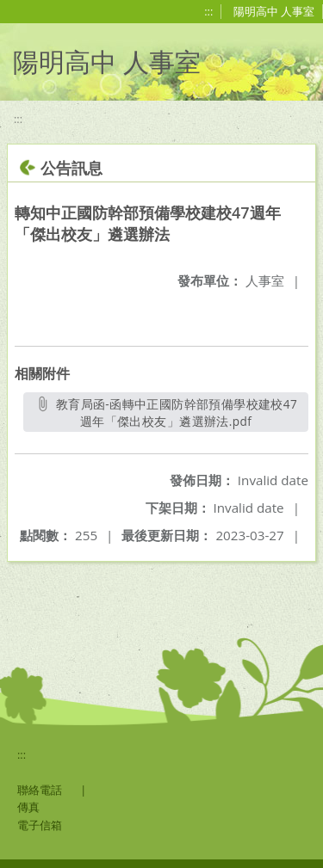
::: (208, 11)
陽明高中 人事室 (274, 11)
